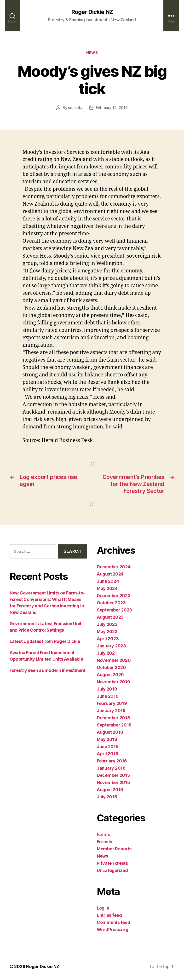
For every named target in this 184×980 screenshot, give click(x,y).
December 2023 (114, 596)
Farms (103, 834)
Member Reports (114, 849)
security (75, 108)
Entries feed (109, 915)
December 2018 (113, 718)
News (92, 53)
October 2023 (111, 603)
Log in (103, 908)
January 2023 (111, 646)
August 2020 (110, 675)
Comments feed (114, 922)
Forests (104, 842)
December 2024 (114, 567)
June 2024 (108, 581)
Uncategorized (112, 870)
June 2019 (108, 696)
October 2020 (111, 667)
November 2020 (114, 660)
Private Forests (112, 863)
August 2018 (110, 732)
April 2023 (108, 639)
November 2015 (113, 782)
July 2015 (107, 797)
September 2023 (114, 610)
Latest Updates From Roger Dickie (45, 641)
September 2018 (114, 725)
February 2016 (112, 761)
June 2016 (108, 747)
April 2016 (107, 754)
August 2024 (110, 574)
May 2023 (107, 631)
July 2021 (107, 653)
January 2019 (111, 711)
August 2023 (110, 617)
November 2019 (113, 682)
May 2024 (107, 588)
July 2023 (107, 624)
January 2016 (111, 768)
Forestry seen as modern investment (48, 670)
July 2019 (107, 689)
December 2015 (113, 775)
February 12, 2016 (112, 108)
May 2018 (107, 739)
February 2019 (112, 703)
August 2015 (110, 790)
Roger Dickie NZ (92, 12)
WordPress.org (113, 930)
